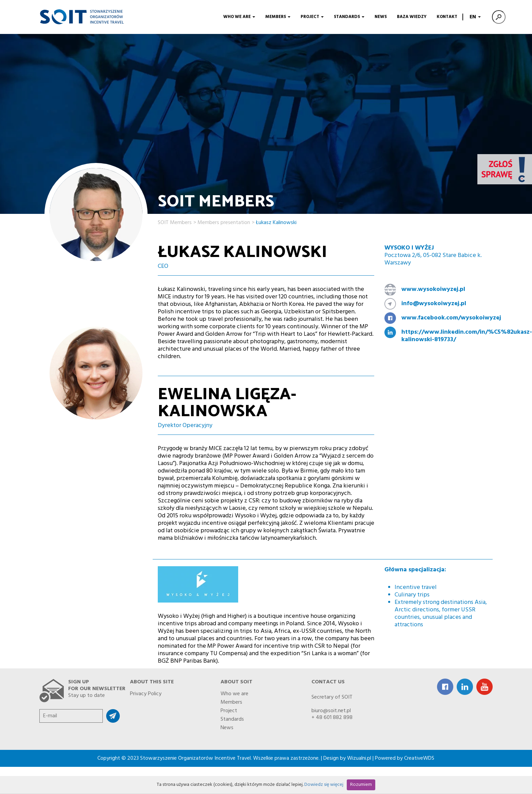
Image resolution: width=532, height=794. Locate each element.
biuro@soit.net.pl (331, 711)
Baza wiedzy (412, 17)
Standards (349, 17)
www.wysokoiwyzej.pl (433, 289)
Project (312, 17)
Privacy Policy (146, 693)
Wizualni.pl (359, 758)
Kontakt (447, 17)
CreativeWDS (419, 758)
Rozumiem (361, 785)
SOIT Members (175, 222)
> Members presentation (222, 222)
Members (278, 17)
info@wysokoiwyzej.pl (434, 304)
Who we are (239, 17)
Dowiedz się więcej (324, 785)
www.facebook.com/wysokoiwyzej (444, 318)
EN (474, 17)
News (381, 17)
